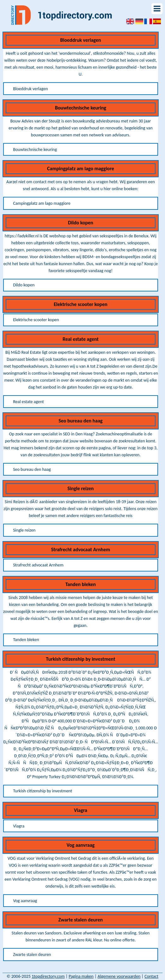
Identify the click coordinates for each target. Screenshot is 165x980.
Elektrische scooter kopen (36, 320)
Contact (151, 976)
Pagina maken (81, 976)
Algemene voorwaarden (119, 976)
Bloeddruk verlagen (30, 89)
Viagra (19, 826)
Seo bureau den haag (32, 469)
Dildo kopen (24, 285)
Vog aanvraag (25, 901)
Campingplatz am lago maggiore (42, 203)
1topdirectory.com (48, 976)
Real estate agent (28, 402)
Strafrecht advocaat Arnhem (38, 565)
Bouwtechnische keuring (35, 150)
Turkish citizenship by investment (42, 791)
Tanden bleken (26, 640)
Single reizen (24, 530)
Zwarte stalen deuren (32, 955)
